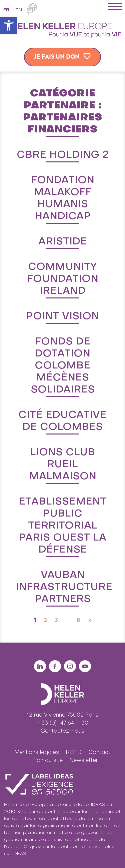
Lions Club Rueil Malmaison (63, 465)
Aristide (63, 242)
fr (6, 10)
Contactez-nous (62, 731)
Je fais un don (57, 57)
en (19, 10)
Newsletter (84, 761)
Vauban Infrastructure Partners (64, 587)
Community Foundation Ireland (63, 279)
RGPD (74, 753)
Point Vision (62, 316)
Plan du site (47, 761)
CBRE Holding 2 (63, 155)
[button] (9, 25)
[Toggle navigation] (115, 8)
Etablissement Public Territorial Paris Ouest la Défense (62, 526)
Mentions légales (37, 753)
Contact (99, 753)
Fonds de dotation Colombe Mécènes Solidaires (63, 366)
